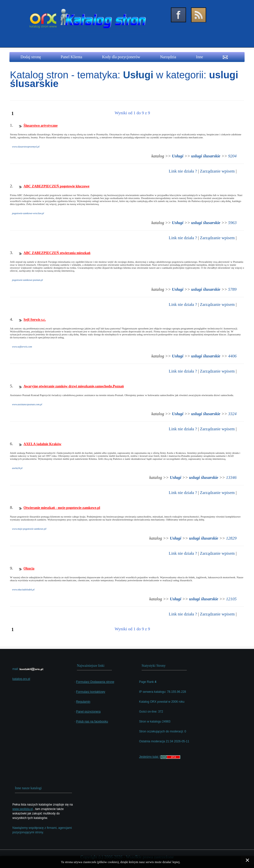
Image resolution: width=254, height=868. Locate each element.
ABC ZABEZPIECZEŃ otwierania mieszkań (57, 253)
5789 (232, 289)
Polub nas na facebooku (92, 722)
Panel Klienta (72, 57)
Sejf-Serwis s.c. (35, 320)
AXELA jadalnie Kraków (42, 444)
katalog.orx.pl (21, 679)
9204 (232, 156)
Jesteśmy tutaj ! (149, 757)
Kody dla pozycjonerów (121, 57)
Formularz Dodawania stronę (95, 682)
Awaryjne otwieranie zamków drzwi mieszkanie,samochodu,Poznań (74, 386)
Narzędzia (168, 57)
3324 (232, 414)
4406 (232, 356)
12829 (231, 538)
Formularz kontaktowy (91, 692)
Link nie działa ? (183, 171)
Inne (199, 57)
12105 (231, 599)
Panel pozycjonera (88, 712)
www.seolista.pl (23, 809)
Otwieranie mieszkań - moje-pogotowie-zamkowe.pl (62, 508)
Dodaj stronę (31, 57)
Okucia (29, 568)
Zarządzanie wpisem (217, 171)
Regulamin (83, 702)
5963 (232, 223)
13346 (231, 477)
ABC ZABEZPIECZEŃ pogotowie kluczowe (57, 186)
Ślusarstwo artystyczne (41, 126)
